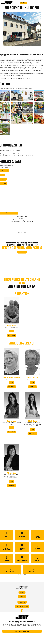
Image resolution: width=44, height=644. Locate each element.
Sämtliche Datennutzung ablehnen (22, 635)
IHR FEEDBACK (22, 602)
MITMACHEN (23, 3)
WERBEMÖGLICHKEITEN (22, 606)
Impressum (25, 639)
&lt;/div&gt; (22, 395)
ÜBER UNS (22, 592)
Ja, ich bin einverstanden (22, 631)
